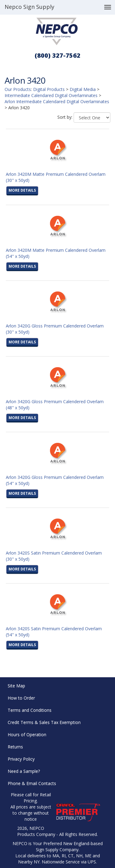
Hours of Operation (27, 734)
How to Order (21, 698)
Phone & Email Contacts (32, 783)
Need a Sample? (24, 771)
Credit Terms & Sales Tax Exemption (44, 722)
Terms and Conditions (30, 710)
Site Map (16, 686)
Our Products (18, 89)
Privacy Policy (21, 759)
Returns (15, 747)
